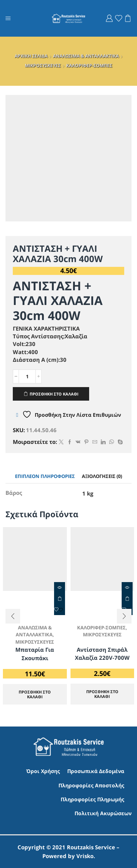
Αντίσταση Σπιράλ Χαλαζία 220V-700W (102, 654)
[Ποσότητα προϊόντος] (27, 376)
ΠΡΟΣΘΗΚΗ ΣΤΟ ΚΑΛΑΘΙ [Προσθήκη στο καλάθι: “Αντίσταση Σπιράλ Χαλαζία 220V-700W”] (102, 694)
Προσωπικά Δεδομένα (96, 771)
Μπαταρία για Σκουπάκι (35, 654)
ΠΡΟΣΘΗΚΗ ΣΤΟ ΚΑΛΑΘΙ (54, 394)
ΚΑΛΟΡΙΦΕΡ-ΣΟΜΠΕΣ (89, 65)
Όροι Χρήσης (43, 771)
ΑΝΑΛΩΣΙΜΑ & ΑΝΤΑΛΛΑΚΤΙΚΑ (86, 56)
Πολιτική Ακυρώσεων (103, 813)
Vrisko (85, 856)
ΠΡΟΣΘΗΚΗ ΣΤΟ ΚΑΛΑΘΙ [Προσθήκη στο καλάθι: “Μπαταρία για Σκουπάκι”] (60, 599)
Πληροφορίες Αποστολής (91, 785)
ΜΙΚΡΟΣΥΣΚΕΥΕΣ (43, 65)
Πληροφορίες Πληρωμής (92, 799)
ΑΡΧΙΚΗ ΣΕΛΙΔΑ (31, 56)
